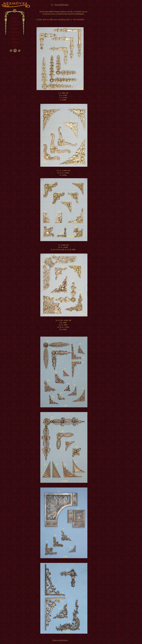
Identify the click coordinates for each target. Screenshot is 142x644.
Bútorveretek (15, 25)
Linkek (15, 46)
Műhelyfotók (15, 39)
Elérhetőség (15, 42)
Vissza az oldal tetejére (60, 640)
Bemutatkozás (15, 18)
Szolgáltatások (15, 21)
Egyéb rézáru (15, 35)
